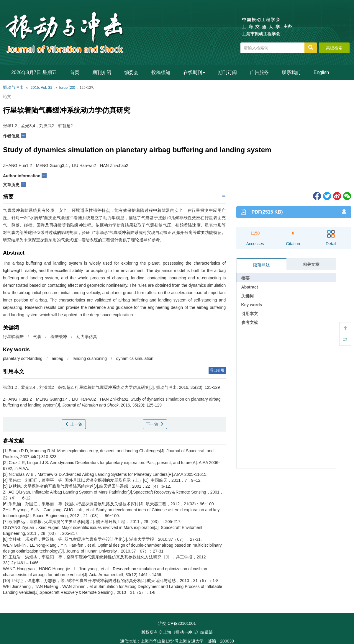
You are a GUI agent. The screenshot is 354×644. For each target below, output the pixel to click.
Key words (252, 305)
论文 (7, 96)
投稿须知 (161, 72)
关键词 (248, 296)
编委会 (131, 72)
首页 (75, 72)
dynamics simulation (135, 358)
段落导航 (261, 265)
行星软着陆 (13, 337)
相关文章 (311, 264)
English (321, 72)
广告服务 (259, 72)
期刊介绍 (102, 72)
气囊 (37, 337)
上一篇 (74, 424)
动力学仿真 (87, 337)
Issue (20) (67, 87)
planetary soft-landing (23, 358)
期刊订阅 (227, 72)
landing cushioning (90, 358)
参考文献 (250, 322)
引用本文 (250, 314)
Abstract (250, 287)
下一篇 (155, 424)
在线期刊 (194, 72)
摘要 (245, 278)
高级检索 (334, 48)
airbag (58, 358)
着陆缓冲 (59, 337)
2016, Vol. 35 (41, 87)
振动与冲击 (13, 87)
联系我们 (291, 72)
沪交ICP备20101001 (177, 623)
